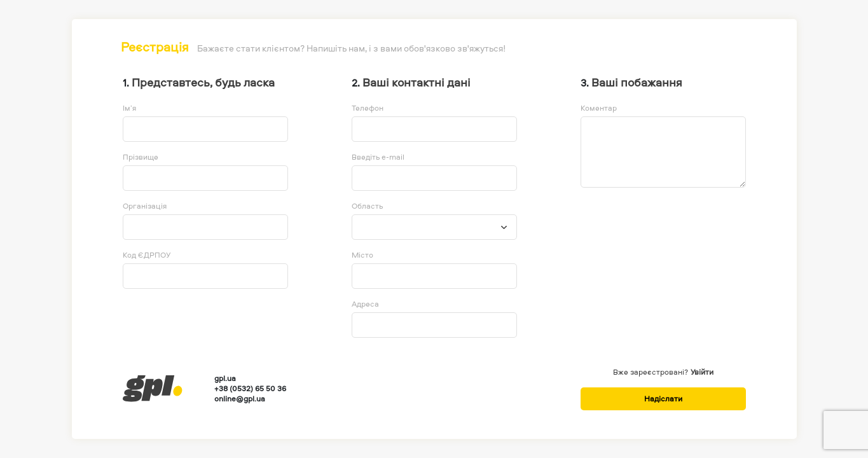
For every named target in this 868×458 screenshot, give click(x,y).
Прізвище (141, 157)
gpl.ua (225, 378)
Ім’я (129, 108)
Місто (362, 255)
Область (367, 206)
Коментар (599, 108)
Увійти (702, 372)
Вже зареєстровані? (651, 372)
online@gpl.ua (240, 399)
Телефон (368, 108)
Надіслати (663, 399)
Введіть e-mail (378, 157)
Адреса (365, 304)
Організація (145, 206)
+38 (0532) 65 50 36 (250, 389)
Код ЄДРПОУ (147, 255)
